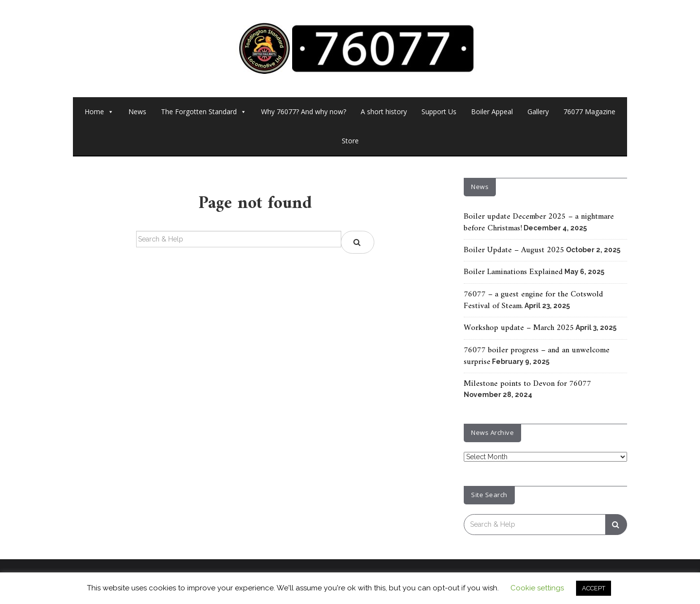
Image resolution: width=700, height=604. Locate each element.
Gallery (538, 112)
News (137, 112)
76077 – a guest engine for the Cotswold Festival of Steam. (534, 300)
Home (99, 112)
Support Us (439, 112)
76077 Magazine (589, 112)
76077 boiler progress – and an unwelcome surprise (537, 356)
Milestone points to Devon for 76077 (527, 384)
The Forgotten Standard (204, 112)
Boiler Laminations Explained (513, 272)
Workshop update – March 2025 (519, 328)
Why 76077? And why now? (304, 112)
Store (350, 141)
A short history (384, 112)
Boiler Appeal (492, 112)
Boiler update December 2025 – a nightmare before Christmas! (539, 223)
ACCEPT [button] (594, 588)
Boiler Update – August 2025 (514, 250)
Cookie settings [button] (537, 588)
